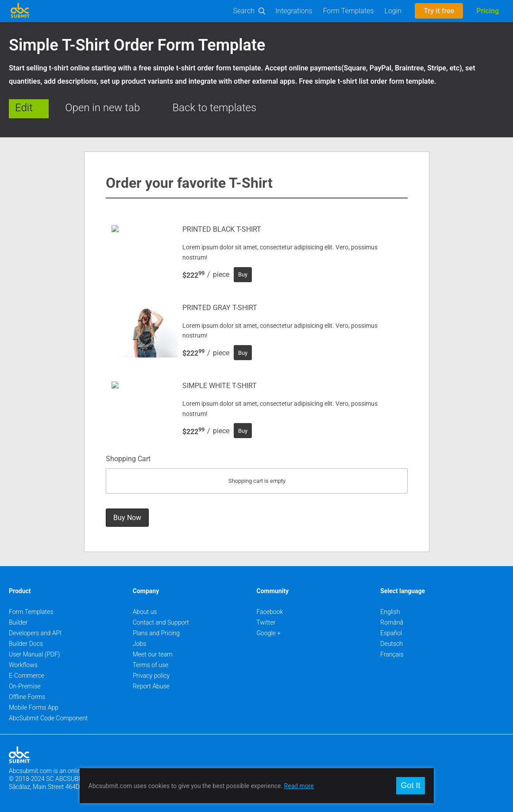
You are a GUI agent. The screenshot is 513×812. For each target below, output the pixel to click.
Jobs (139, 644)
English (390, 612)
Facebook (270, 612)
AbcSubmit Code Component (48, 718)
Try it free (439, 11)
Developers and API (35, 633)
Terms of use (150, 665)
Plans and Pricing (156, 633)
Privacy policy (151, 676)
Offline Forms (27, 697)
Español (391, 633)
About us (145, 612)
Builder (18, 622)
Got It (410, 785)
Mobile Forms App (34, 707)
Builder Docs (26, 644)
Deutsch (391, 644)
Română (392, 622)
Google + (269, 633)
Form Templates (349, 11)
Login (393, 11)
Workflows (23, 665)
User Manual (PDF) (34, 654)
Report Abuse (151, 686)
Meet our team (153, 654)
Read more (299, 786)
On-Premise (25, 686)
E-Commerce (27, 676)
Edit (24, 108)
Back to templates (215, 108)
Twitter (266, 622)
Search (244, 11)
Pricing (488, 11)
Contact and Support (161, 622)
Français (392, 654)
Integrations (294, 11)
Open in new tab (102, 108)
